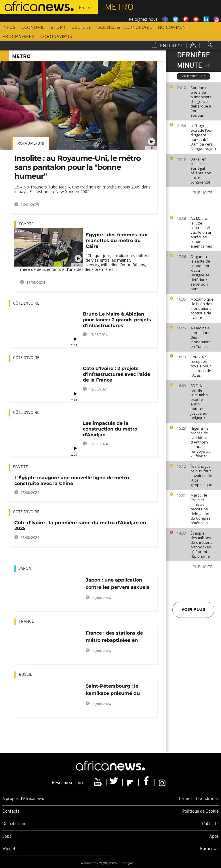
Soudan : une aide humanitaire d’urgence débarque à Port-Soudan (201, 101)
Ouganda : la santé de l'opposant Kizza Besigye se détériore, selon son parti (200, 273)
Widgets (10, 849)
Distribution (14, 824)
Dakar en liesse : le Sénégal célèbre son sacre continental (201, 171)
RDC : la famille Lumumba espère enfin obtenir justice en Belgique (199, 402)
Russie (25, 675)
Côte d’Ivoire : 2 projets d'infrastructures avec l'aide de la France (117, 374)
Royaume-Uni (31, 144)
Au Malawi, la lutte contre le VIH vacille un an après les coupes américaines (201, 232)
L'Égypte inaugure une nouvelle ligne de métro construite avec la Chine (72, 481)
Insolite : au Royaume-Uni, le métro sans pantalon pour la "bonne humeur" (78, 167)
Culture (81, 28)
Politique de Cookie (200, 812)
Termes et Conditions (198, 799)
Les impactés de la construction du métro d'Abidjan (110, 429)
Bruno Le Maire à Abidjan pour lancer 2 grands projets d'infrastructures (117, 320)
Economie (33, 28)
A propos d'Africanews (23, 799)
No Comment (173, 28)
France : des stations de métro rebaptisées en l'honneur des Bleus (114, 638)
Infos (9, 28)
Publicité (210, 824)
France (26, 622)
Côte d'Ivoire (26, 304)
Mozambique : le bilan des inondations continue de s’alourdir (202, 308)
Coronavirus (56, 37)
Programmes (18, 37)
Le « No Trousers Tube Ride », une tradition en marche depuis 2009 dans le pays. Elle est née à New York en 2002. (82, 189)
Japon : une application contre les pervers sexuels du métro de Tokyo (118, 585)
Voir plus (193, 610)
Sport (58, 28)
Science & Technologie (125, 28)
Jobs (7, 837)
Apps (214, 837)
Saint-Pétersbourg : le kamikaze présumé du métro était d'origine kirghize (113, 691)
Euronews (209, 849)
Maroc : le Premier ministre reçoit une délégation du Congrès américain (201, 509)
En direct (167, 46)
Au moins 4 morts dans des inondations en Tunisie (201, 337)
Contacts (11, 812)
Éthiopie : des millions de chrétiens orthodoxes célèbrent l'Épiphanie (201, 545)
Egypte (26, 224)
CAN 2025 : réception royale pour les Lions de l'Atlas (201, 366)
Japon (25, 569)
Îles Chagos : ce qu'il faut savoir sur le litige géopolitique (201, 475)
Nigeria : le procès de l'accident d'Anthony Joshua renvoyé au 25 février (201, 442)
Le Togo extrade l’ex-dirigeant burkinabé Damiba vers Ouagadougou (203, 137)
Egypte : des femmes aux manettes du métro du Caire (117, 240)
